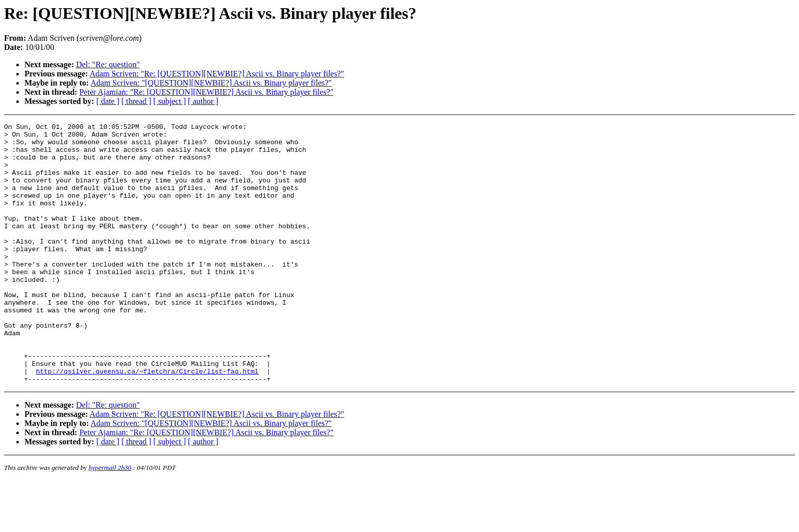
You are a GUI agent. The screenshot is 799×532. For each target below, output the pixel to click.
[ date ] (108, 101)
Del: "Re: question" (108, 64)
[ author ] (203, 101)
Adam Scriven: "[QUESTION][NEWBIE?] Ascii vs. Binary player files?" (211, 83)
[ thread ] (136, 101)
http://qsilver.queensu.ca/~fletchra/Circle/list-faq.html (147, 421)
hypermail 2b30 (110, 520)
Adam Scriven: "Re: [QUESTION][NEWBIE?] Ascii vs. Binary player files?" (217, 74)
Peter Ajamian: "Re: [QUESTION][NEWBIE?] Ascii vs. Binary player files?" (207, 92)
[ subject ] (170, 101)
